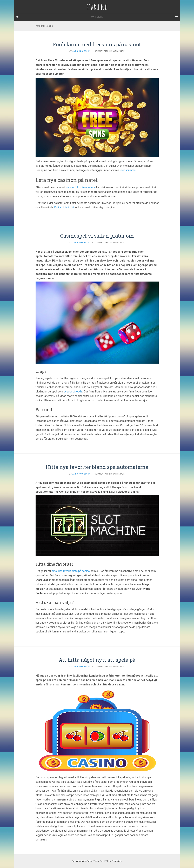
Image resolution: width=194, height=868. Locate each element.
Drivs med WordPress (82, 861)
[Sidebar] (18, 17)
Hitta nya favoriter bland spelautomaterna (97, 467)
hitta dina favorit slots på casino (71, 571)
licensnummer (128, 170)
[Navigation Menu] (177, 17)
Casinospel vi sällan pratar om (97, 236)
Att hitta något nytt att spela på (97, 660)
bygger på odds (73, 392)
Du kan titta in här (64, 207)
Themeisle (117, 861)
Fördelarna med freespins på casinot (97, 44)
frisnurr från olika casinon (81, 187)
